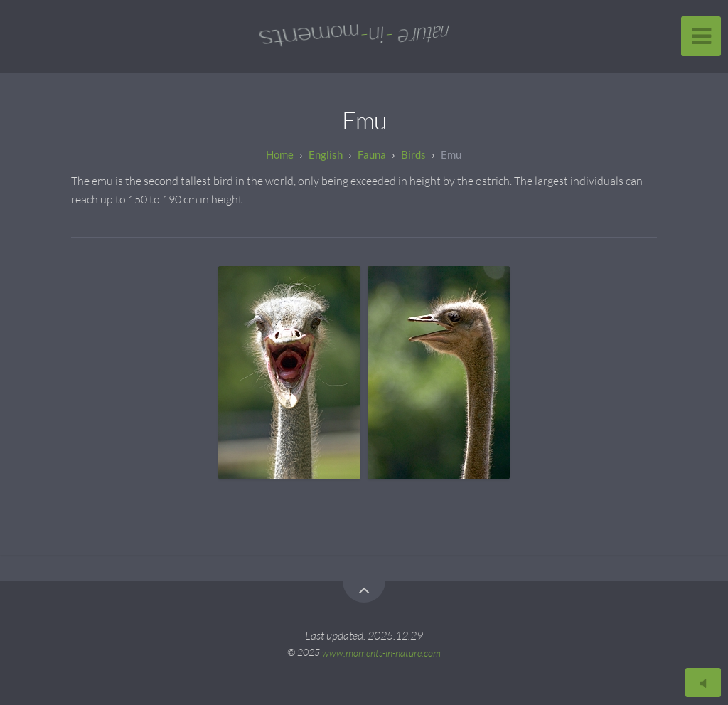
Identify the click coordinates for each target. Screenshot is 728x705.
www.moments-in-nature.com (381, 652)
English (326, 154)
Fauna (372, 154)
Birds (413, 154)
